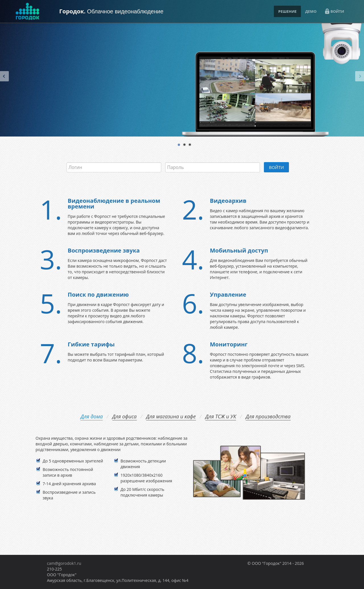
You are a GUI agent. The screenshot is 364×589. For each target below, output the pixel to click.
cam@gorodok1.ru (64, 563)
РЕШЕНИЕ (287, 11)
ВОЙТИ (335, 11)
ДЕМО (311, 11)
